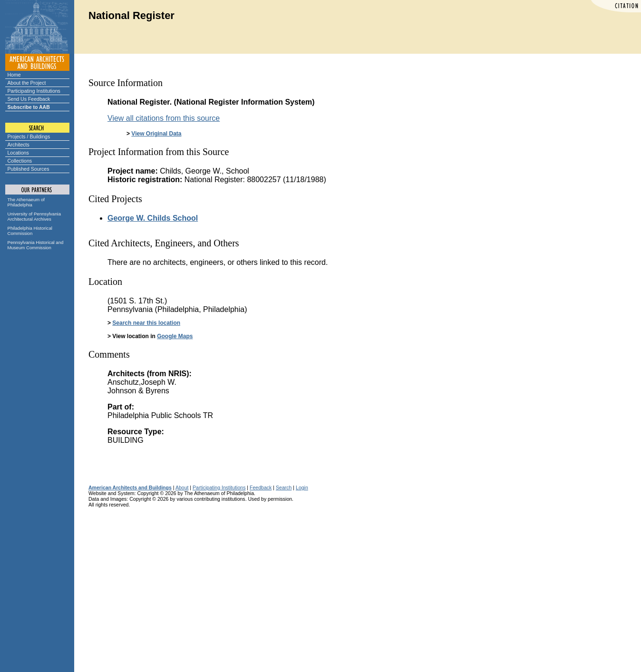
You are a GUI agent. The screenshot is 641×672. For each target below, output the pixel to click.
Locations (18, 153)
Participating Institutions (34, 91)
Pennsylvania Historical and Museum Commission (36, 245)
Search (284, 487)
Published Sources (29, 169)
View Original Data (156, 134)
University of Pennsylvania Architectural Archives (34, 216)
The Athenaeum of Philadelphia (26, 202)
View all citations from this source (164, 118)
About (182, 487)
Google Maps (175, 336)
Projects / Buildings (29, 136)
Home (14, 75)
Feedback (261, 487)
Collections (20, 161)
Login (302, 487)
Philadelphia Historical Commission (30, 231)
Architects (19, 145)
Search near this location (146, 323)
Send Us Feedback (29, 99)
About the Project (27, 83)
